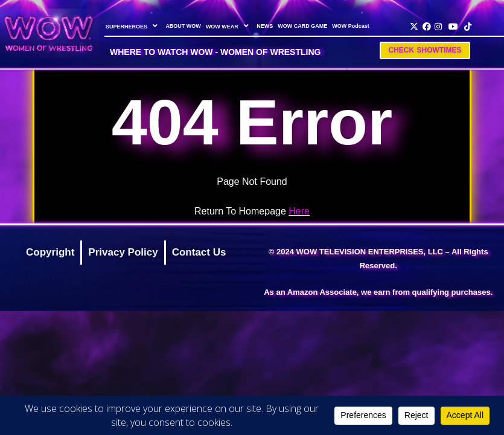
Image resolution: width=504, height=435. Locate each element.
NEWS (265, 26)
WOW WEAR (228, 26)
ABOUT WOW (183, 26)
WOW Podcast (351, 26)
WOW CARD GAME (302, 26)
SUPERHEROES (133, 26)
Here (299, 211)
